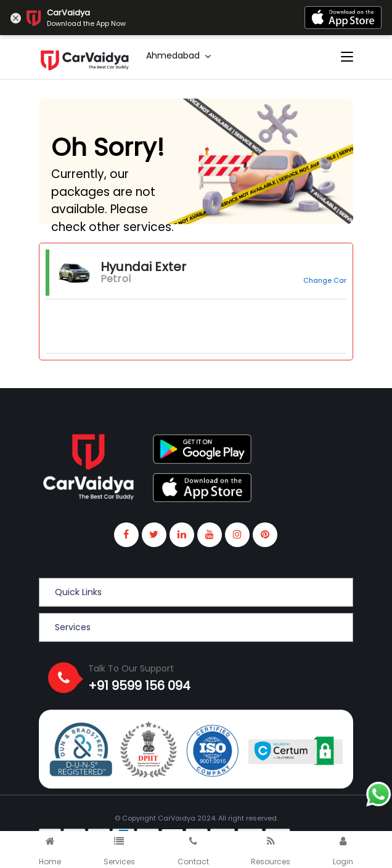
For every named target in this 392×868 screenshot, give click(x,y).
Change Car (325, 280)
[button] (196, 592)
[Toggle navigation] (347, 57)
